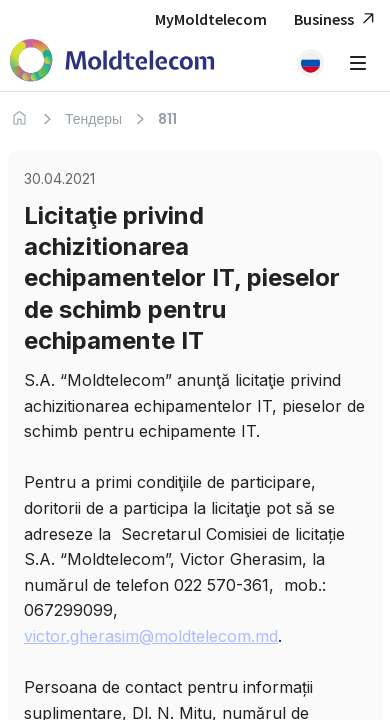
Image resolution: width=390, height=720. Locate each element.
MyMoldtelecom (211, 19)
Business (337, 19)
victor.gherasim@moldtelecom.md (151, 636)
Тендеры (93, 119)
